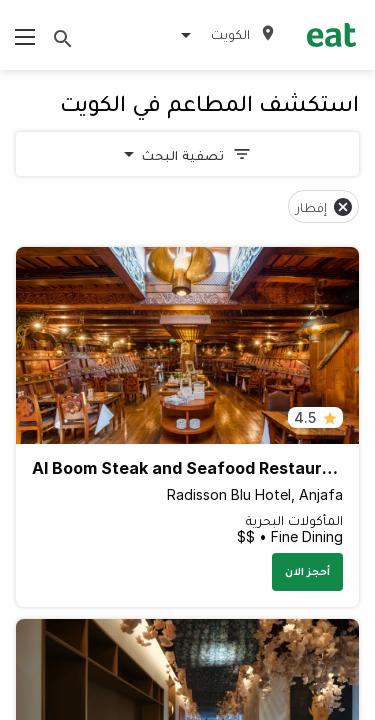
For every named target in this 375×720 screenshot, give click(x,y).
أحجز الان (307, 571)
